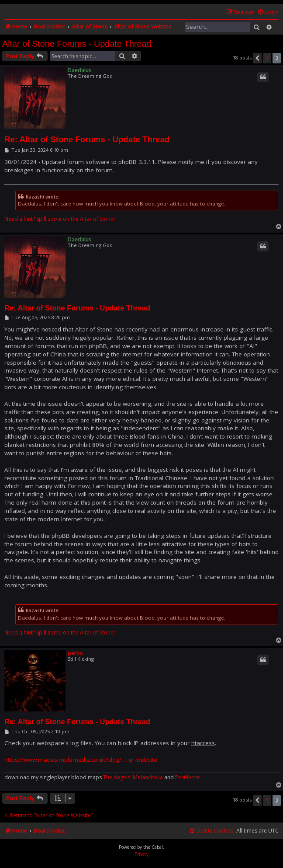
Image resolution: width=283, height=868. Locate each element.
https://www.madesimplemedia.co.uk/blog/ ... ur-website (81, 760)
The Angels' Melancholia (133, 777)
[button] (257, 58)
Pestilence (188, 777)
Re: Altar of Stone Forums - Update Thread (87, 139)
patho (75, 653)
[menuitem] (268, 12)
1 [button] (267, 58)
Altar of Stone (97, 219)
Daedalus (79, 70)
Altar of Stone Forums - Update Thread (77, 44)
